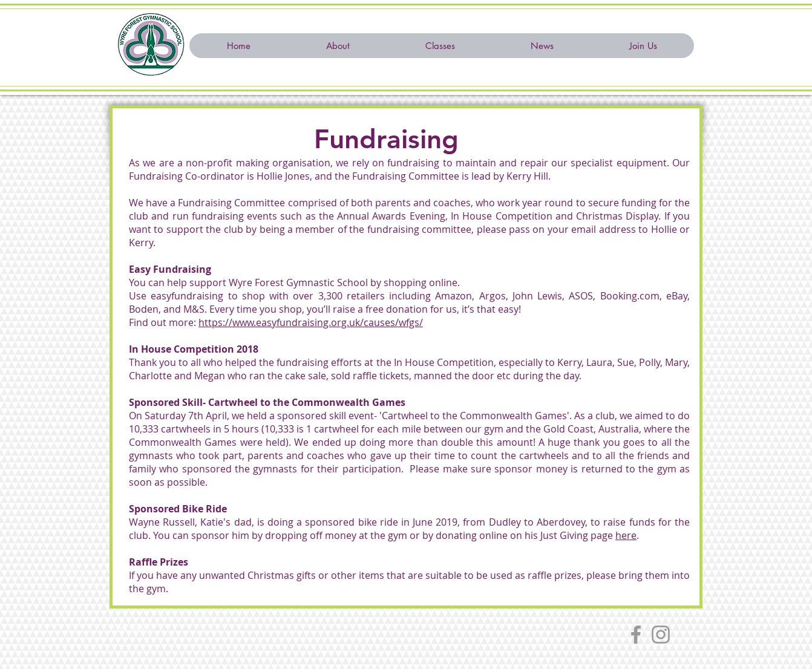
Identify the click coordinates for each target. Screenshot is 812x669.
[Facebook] (636, 635)
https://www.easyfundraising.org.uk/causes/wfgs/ (311, 322)
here (626, 535)
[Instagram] (661, 635)
